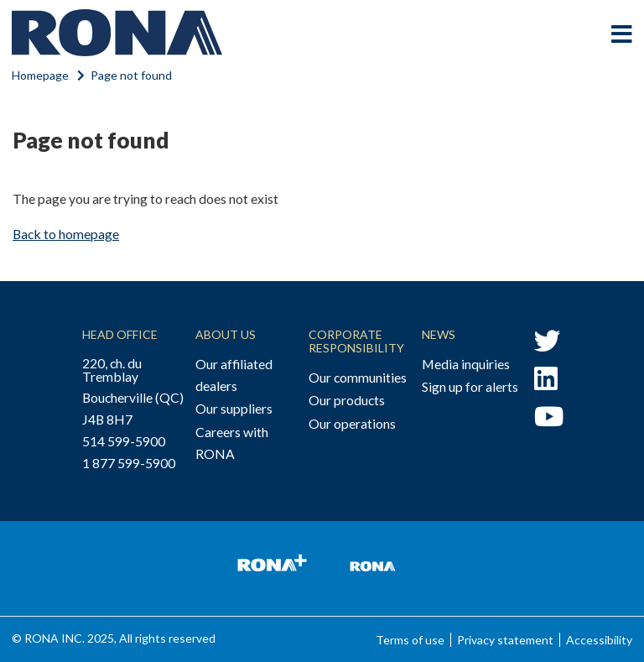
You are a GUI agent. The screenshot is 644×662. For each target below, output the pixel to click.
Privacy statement (505, 640)
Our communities (358, 377)
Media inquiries (466, 364)
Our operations (352, 423)
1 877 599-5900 (129, 463)
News (439, 334)
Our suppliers (234, 408)
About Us (226, 334)
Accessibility (599, 640)
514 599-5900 (124, 441)
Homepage (40, 75)
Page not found (131, 75)
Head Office (120, 334)
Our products (347, 400)
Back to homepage (66, 234)
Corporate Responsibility (356, 341)
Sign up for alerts (470, 386)
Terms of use (410, 640)
